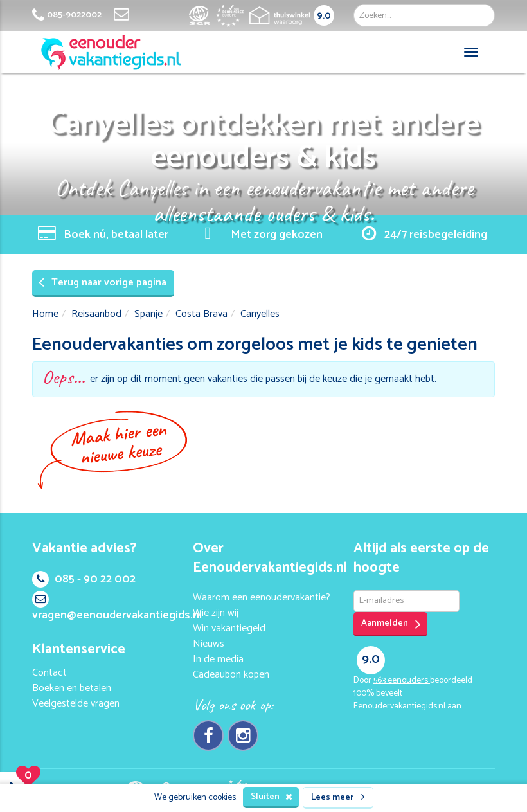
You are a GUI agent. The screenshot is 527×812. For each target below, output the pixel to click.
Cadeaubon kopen (231, 675)
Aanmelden (391, 624)
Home (45, 314)
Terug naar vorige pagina (103, 283)
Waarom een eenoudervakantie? (262, 598)
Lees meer (338, 798)
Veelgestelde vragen (76, 704)
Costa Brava (201, 314)
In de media (218, 659)
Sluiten (272, 797)
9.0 (324, 16)
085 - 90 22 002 (84, 579)
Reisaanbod (96, 314)
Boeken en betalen (72, 688)
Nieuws (209, 644)
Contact (49, 673)
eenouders (402, 681)
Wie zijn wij (216, 613)
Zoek (480, 15)
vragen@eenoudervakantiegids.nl (117, 608)
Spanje (148, 314)
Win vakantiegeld (229, 628)
